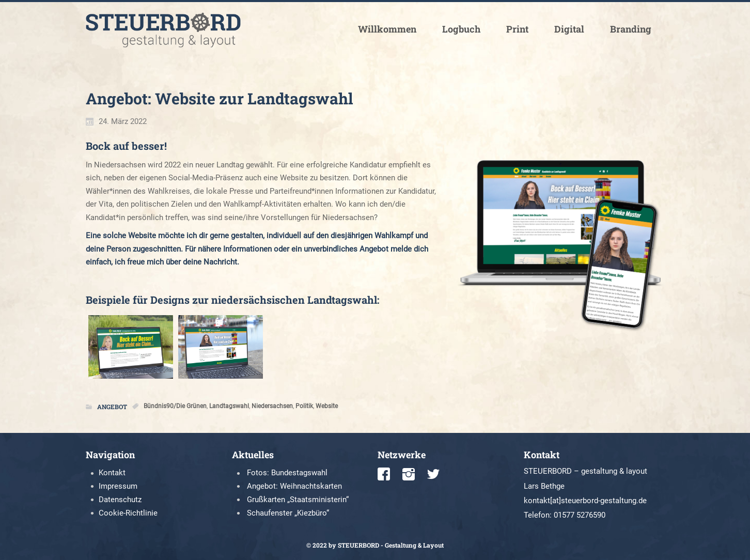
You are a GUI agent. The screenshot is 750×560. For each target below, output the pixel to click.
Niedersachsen (272, 406)
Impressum (118, 486)
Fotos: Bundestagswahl (287, 473)
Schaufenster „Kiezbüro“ (288, 513)
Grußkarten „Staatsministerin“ (298, 500)
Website (327, 406)
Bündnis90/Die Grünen (175, 406)
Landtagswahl (229, 406)
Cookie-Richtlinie (128, 513)
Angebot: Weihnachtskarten (294, 486)
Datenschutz (120, 500)
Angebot (112, 407)
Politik (304, 406)
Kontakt (112, 473)
